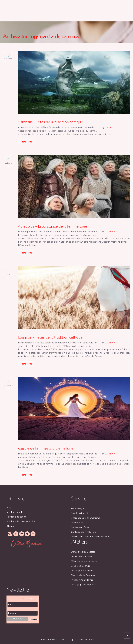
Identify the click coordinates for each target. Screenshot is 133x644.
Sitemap (11, 526)
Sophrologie (77, 509)
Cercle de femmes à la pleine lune (46, 448)
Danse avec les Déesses (83, 552)
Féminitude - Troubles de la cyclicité (90, 537)
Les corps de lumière (82, 571)
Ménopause (77, 523)
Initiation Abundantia (82, 580)
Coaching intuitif (80, 513)
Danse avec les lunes (82, 557)
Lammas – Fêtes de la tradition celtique (50, 337)
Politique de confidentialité (21, 521)
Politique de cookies (17, 517)
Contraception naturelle (84, 532)
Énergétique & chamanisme (86, 518)
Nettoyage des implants (83, 585)
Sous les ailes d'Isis (80, 566)
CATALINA (110, 127)
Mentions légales (15, 512)
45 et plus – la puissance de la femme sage (53, 226)
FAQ (9, 507)
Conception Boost (80, 527)
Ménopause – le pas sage (84, 561)
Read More (27, 142)
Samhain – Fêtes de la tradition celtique (51, 122)
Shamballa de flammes (83, 575)
